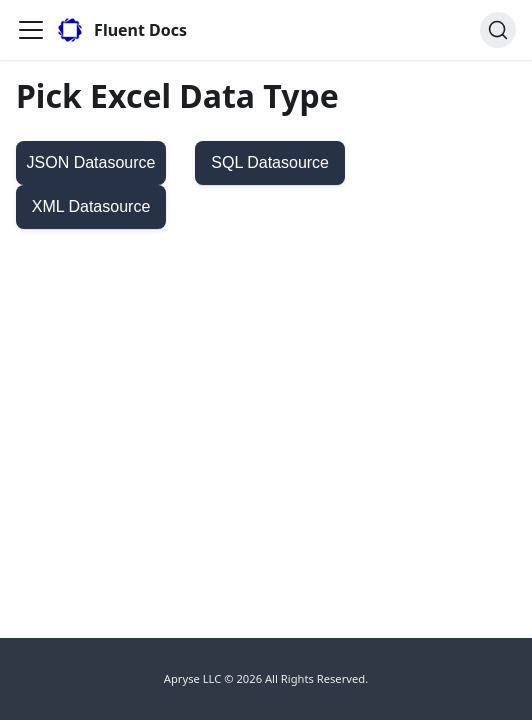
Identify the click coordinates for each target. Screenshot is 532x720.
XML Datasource (91, 206)
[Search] (498, 30)
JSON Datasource (91, 162)
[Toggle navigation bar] (31, 30)
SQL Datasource (270, 162)
